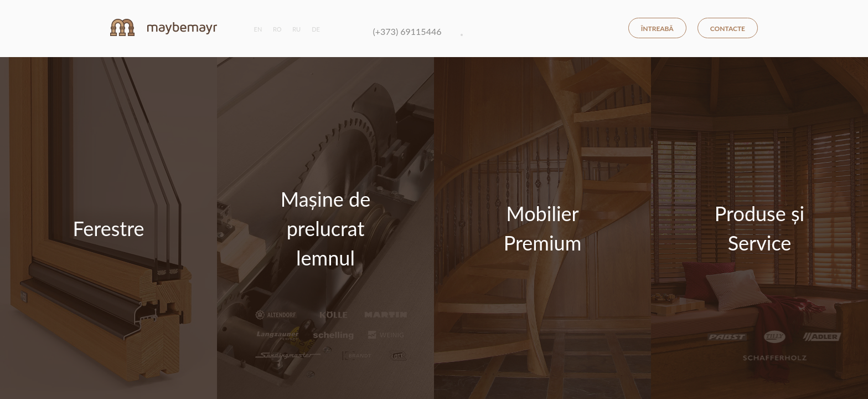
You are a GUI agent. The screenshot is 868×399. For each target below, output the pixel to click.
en (258, 29)
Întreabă (657, 29)
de (316, 29)
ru (296, 29)
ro (277, 29)
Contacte (728, 29)
